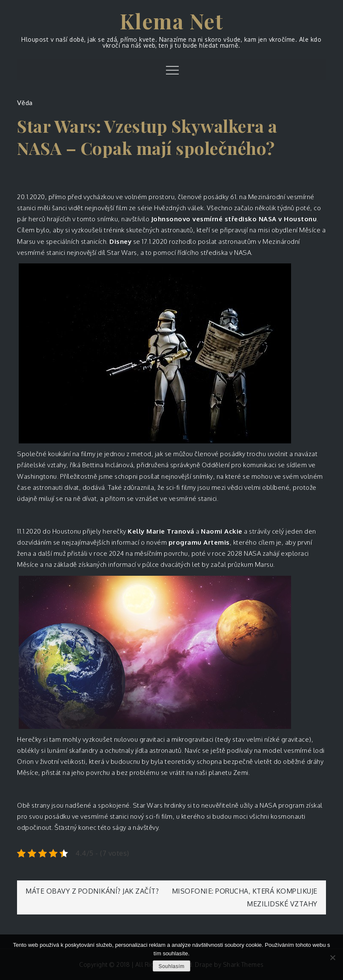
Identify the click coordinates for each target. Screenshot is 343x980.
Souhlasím (171, 966)
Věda (25, 103)
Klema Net (172, 21)
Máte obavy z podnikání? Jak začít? (92, 891)
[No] (332, 957)
